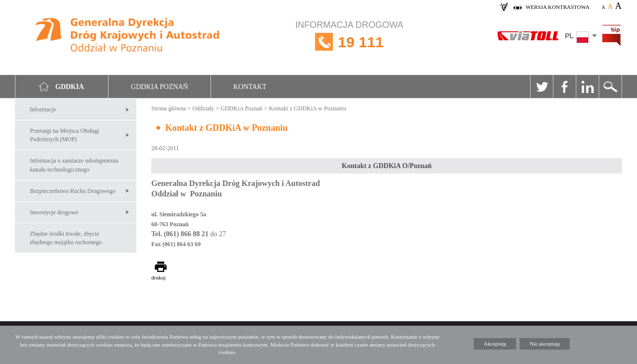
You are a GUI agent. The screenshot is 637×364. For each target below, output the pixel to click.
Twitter (541, 87)
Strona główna (169, 108)
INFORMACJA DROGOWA (349, 42)
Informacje (43, 109)
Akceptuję (495, 344)
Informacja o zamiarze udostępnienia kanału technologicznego (74, 165)
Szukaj (610, 87)
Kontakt (250, 87)
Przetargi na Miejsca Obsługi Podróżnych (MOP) (64, 135)
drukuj (159, 277)
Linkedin (587, 87)
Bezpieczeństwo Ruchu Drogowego (73, 191)
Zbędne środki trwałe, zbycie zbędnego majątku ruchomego (66, 238)
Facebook (564, 87)
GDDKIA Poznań (159, 87)
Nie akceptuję (545, 344)
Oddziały (203, 108)
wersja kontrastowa (557, 7)
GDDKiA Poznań (241, 108)
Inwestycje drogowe (54, 212)
